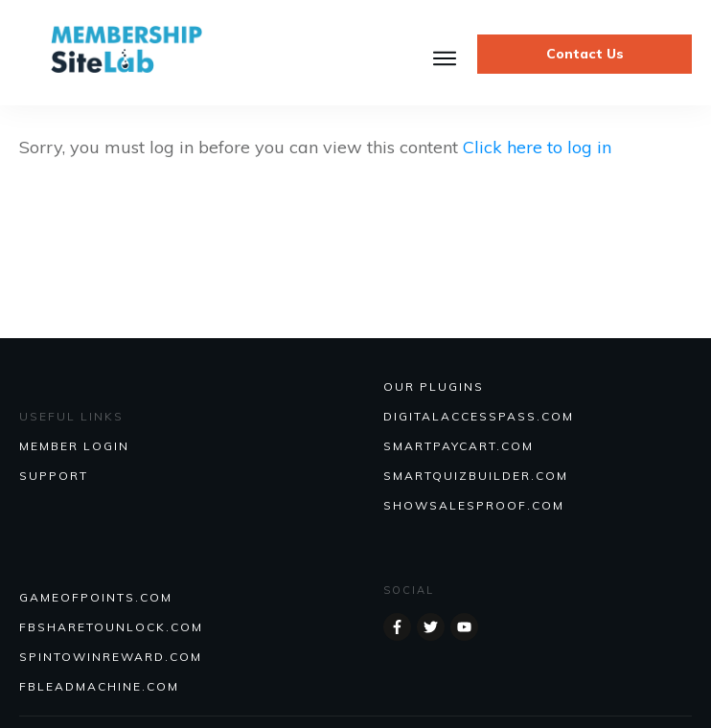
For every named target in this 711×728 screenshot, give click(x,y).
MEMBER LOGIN (74, 446)
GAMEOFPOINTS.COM (96, 597)
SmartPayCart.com (459, 446)
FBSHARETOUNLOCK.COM (111, 627)
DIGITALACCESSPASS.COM (479, 416)
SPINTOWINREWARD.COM (111, 657)
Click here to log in (537, 147)
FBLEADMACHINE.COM (99, 686)
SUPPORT (54, 476)
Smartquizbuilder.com (476, 476)
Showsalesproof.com (474, 505)
